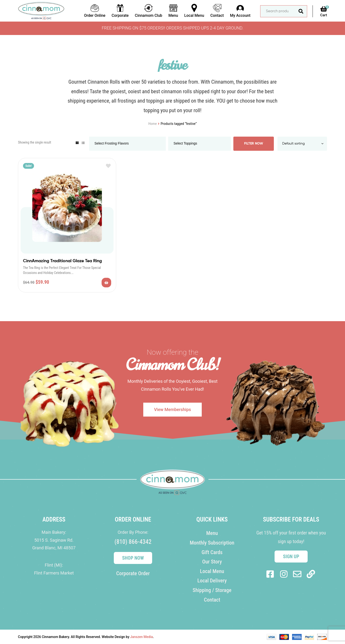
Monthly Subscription (212, 543)
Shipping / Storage (212, 590)
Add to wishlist (108, 166)
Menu (212, 533)
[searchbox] (116, 144)
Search (301, 11)
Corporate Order (133, 573)
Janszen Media (141, 637)
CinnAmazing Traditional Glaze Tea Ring (62, 261)
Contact (212, 600)
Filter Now (254, 144)
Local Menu (212, 571)
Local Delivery (212, 581)
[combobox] (127, 144)
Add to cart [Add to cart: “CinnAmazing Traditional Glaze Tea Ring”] (106, 283)
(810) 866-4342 (133, 542)
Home (152, 124)
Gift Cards (212, 552)
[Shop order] (302, 144)
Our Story (212, 562)
